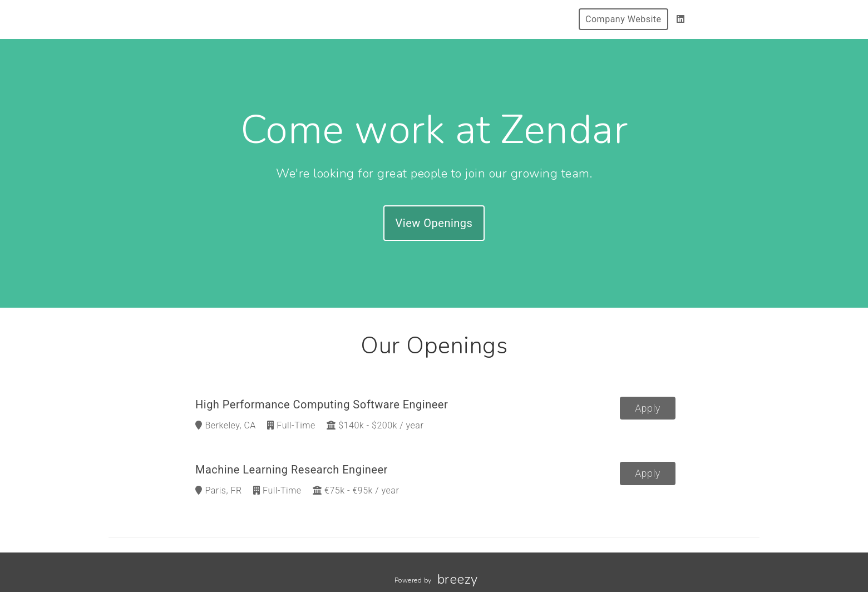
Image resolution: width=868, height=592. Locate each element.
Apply (648, 408)
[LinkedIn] (681, 19)
